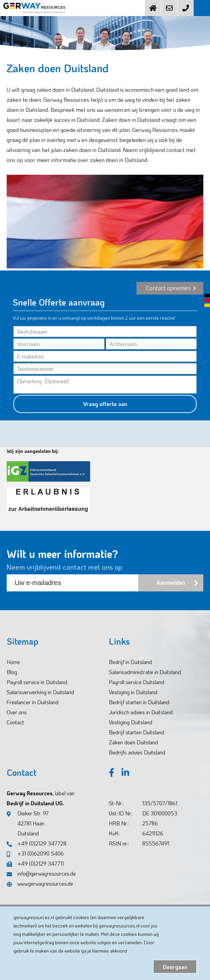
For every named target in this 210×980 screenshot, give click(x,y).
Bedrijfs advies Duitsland (137, 752)
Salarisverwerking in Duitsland (40, 692)
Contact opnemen (171, 288)
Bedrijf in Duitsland (130, 662)
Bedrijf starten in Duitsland (139, 702)
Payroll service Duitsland (137, 682)
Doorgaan (175, 967)
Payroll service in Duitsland (37, 682)
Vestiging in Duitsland (133, 692)
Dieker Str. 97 (28, 824)
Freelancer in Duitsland (33, 702)
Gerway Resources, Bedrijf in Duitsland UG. (41, 798)
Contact (15, 722)
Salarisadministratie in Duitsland (145, 672)
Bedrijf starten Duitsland (137, 732)
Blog (12, 672)
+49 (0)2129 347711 (35, 863)
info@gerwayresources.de (41, 873)
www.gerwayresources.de (40, 883)
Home (13, 662)
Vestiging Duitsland (131, 722)
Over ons (17, 712)
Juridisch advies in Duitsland (141, 712)
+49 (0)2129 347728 (37, 843)
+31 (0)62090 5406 (35, 853)
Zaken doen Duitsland (133, 742)
